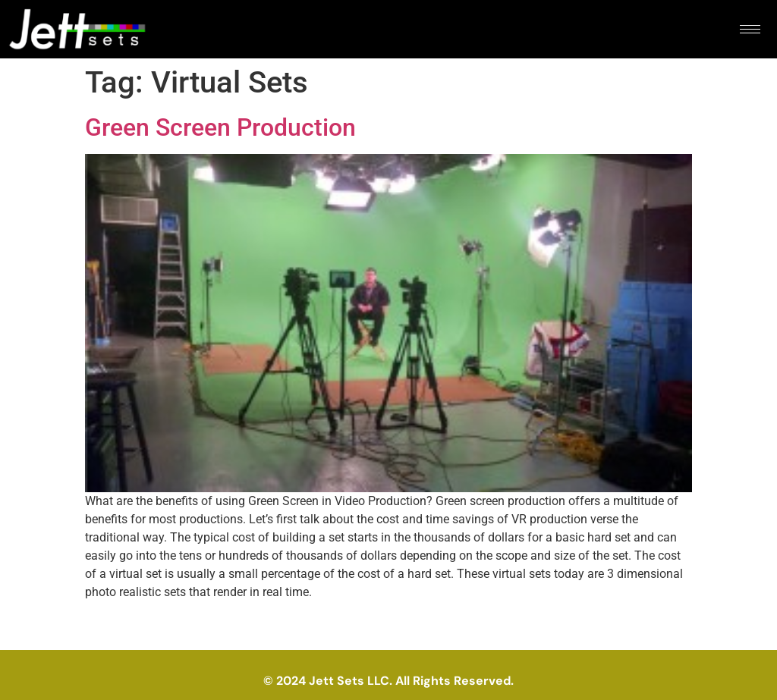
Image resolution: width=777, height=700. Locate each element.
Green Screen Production (220, 127)
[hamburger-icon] (750, 29)
